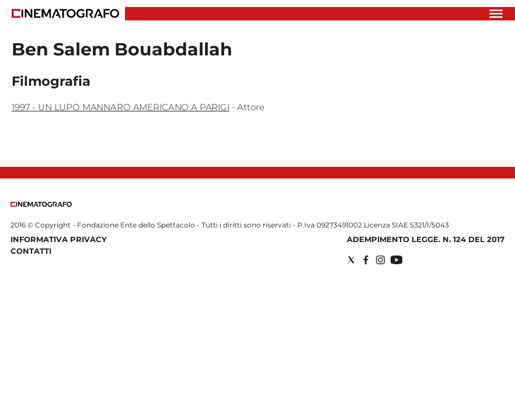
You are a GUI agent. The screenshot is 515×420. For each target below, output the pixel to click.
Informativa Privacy (59, 239)
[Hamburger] (496, 14)
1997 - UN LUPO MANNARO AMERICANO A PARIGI (121, 107)
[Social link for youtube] (396, 260)
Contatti (31, 251)
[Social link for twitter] (351, 260)
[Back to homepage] (41, 204)
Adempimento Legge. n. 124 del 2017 (426, 239)
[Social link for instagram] (380, 260)
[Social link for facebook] (366, 260)
